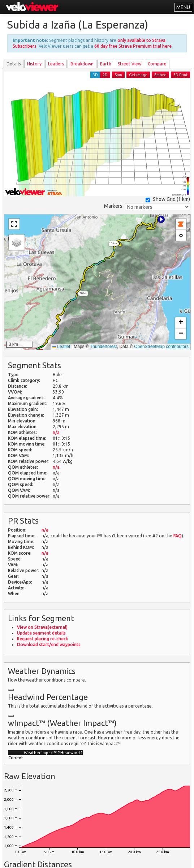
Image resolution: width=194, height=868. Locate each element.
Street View (130, 64)
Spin (118, 75)
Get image (138, 75)
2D (105, 75)
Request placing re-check (42, 639)
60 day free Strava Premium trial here (133, 46)
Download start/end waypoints (49, 644)
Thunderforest (104, 347)
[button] (161, 219)
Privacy (107, 858)
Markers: (114, 206)
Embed (160, 75)
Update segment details (41, 633)
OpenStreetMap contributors (161, 347)
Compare (157, 64)
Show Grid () (168, 199)
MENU (183, 7)
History (34, 64)
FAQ (178, 536)
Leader (56, 64)
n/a (56, 432)
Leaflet (61, 347)
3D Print (180, 75)
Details (14, 64)
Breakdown (82, 64)
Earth (106, 64)
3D (95, 75)
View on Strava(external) (42, 627)
